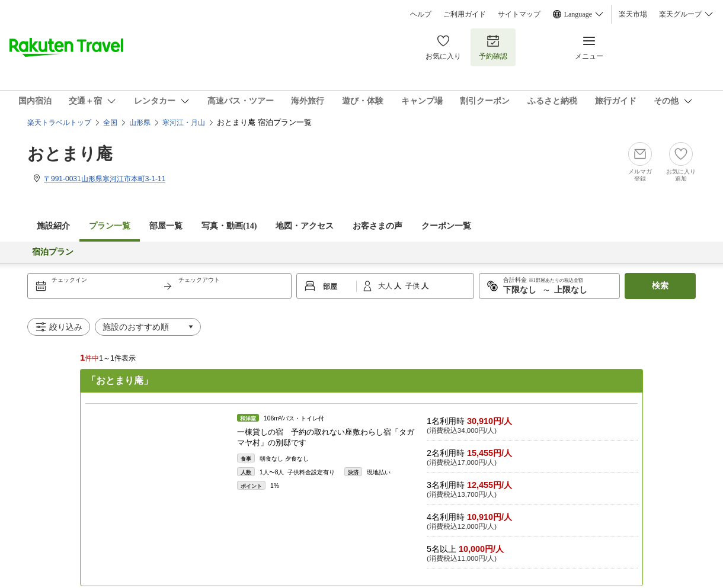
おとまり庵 (70, 154)
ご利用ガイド (465, 14)
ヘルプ (421, 14)
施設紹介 (53, 226)
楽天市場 (633, 14)
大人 (386, 286)
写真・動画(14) (229, 226)
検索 (660, 286)
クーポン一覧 (446, 226)
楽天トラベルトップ (59, 123)
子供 (413, 286)
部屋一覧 (166, 226)
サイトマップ (519, 14)
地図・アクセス (305, 226)
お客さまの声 (378, 226)
